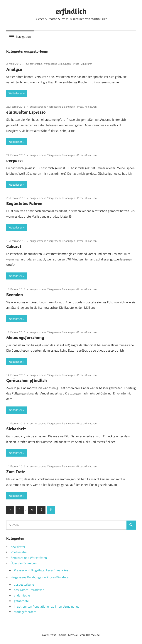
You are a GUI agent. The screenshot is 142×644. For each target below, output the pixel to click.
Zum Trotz (16, 472)
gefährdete (21, 601)
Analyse (14, 69)
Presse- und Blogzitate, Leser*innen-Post (42, 570)
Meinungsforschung (25, 337)
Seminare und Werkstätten (29, 558)
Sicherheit (16, 429)
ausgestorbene (34, 64)
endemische (22, 595)
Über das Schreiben (24, 563)
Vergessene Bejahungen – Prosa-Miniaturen (40, 577)
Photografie (19, 552)
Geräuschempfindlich (27, 380)
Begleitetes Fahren (24, 203)
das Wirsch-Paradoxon (29, 590)
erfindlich (71, 11)
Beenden (15, 294)
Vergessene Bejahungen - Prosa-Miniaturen (68, 64)
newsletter (18, 547)
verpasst (15, 160)
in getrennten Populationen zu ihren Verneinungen (48, 606)
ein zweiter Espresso (26, 112)
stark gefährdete (25, 612)
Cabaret (14, 246)
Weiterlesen (16, 93)
